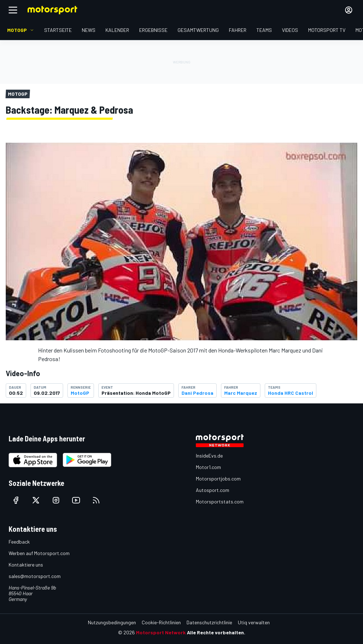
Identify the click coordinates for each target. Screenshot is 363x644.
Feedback (19, 542)
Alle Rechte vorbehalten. (216, 632)
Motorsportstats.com (220, 501)
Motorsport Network (161, 632)
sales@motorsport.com (35, 576)
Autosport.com (213, 490)
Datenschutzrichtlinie (209, 622)
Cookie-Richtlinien (161, 622)
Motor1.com (208, 467)
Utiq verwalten (254, 622)
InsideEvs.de (209, 456)
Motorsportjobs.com (218, 479)
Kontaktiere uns (26, 565)
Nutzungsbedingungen (112, 622)
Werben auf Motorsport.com (39, 553)
